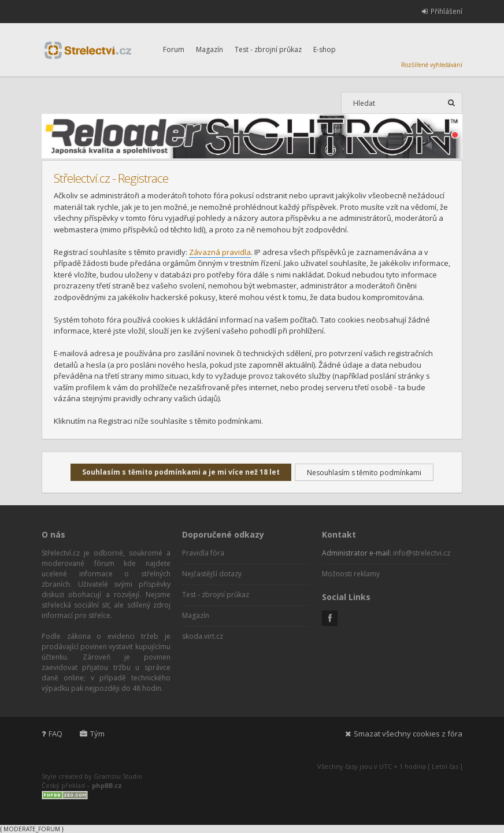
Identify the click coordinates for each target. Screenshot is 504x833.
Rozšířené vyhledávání (432, 65)
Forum (174, 49)
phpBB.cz (107, 785)
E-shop (325, 49)
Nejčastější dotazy (212, 574)
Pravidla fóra (203, 553)
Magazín (210, 49)
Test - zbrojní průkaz (268, 49)
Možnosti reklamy (351, 574)
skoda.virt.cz (203, 636)
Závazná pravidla (220, 252)
